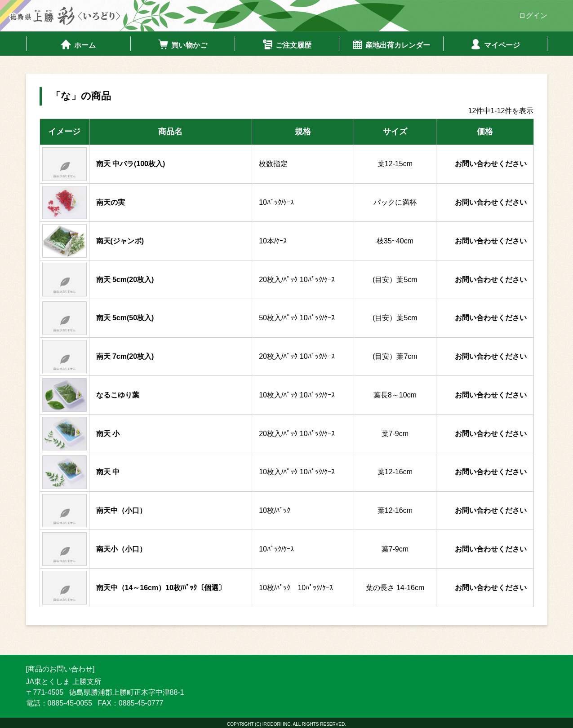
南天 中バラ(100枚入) (131, 163)
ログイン (533, 15)
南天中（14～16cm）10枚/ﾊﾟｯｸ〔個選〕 (161, 587)
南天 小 (108, 433)
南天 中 (108, 471)
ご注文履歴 (286, 44)
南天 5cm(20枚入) (125, 279)
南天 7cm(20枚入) (125, 356)
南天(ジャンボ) (120, 240)
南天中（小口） (121, 510)
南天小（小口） (121, 548)
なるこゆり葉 (118, 394)
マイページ (495, 44)
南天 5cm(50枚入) (125, 317)
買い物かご (182, 44)
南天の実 (111, 202)
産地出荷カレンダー (391, 44)
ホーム (78, 44)
